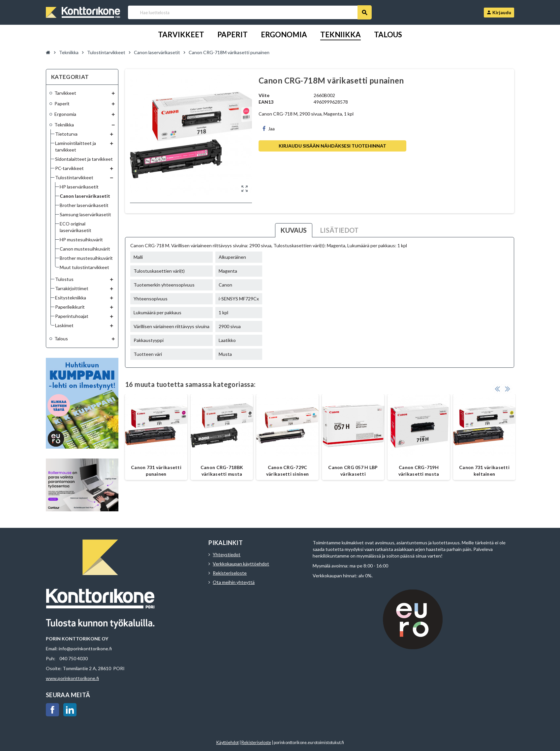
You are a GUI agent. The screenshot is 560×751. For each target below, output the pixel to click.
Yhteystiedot (227, 554)
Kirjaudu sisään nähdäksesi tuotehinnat (332, 146)
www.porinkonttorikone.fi (72, 678)
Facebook (52, 710)
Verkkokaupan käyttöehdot (241, 564)
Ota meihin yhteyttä (234, 582)
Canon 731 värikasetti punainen (156, 471)
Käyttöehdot (228, 743)
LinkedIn (70, 710)
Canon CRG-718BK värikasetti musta (222, 471)
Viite (264, 95)
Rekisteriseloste (230, 573)
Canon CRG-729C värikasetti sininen (287, 471)
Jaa (269, 129)
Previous (497, 388)
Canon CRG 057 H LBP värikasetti (353, 471)
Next (508, 388)
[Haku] (249, 12)
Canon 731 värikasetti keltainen (484, 471)
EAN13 (266, 102)
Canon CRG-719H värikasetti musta (419, 471)
